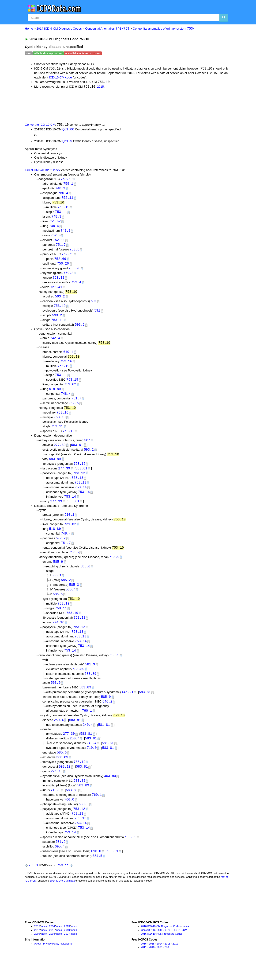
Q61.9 (67, 142)
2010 (67, 949)
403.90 (110, 792)
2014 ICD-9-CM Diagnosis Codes (59, 29)
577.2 (61, 548)
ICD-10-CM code (60, 78)
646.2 (107, 716)
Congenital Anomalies (107, 29)
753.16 (66, 367)
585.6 (85, 577)
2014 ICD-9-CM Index (62, 899)
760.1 (87, 725)
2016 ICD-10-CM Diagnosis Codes (161, 945)
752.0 (56, 238)
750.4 (63, 194)
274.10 (58, 635)
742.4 (55, 343)
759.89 (67, 180)
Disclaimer (67, 962)
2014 (52, 945)
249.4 (88, 740)
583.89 (78, 683)
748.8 (65, 233)
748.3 (60, 190)
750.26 (63, 267)
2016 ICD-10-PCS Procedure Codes (162, 953)
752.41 (56, 291)
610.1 (68, 357)
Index (44, 945)
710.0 (92, 763)
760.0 (69, 816)
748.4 (54, 228)
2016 (144, 962)
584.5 (97, 874)
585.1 (56, 586)
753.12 (79, 482)
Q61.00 (68, 130)
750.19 (58, 281)
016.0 (96, 870)
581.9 (90, 678)
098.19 (64, 783)
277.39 (60, 453)
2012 (37, 949)
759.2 (68, 277)
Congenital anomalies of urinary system (164, 29)
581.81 (104, 740)
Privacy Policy (51, 962)
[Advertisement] (109, 106)
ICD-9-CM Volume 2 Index (43, 171)
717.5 (74, 410)
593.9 (114, 568)
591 (94, 306)
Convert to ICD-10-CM (40, 125)
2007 (67, 953)
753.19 (63, 209)
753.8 (75, 252)
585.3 (74, 596)
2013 (67, 945)
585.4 (71, 601)
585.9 (58, 572)
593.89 (55, 467)
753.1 (34, 884)
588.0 (84, 821)
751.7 (61, 248)
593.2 (60, 301)
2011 (52, 949)
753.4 (76, 286)
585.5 (58, 606)
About (38, 962)
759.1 (68, 185)
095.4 (60, 865)
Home (29, 29)
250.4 (59, 735)
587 (87, 448)
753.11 (61, 214)
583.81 (77, 453)
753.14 (81, 496)
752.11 (67, 199)
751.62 (55, 224)
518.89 (55, 396)
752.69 (68, 257)
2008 (52, 953)
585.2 (66, 591)
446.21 (128, 706)
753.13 (77, 486)
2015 (100, 87)
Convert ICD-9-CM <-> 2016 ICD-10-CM (164, 949)
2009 (37, 953)
